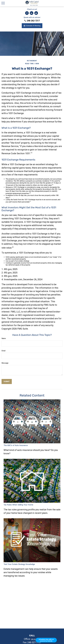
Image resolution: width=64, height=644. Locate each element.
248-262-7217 (32, 21)
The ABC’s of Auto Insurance (16, 445)
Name (4, 338)
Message (5, 363)
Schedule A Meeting (32, 26)
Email (3, 351)
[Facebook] (27, 13)
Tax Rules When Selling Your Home (18, 505)
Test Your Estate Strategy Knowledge (19, 564)
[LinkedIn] (32, 13)
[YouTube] (36, 13)
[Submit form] (7, 381)
